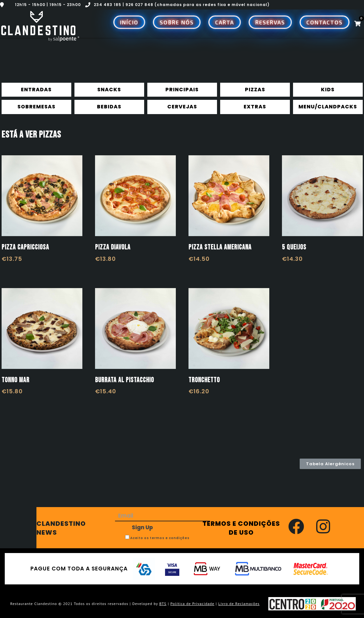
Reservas (270, 22)
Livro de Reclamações (239, 604)
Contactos (325, 22)
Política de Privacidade (192, 604)
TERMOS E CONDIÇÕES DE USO (241, 528)
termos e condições (170, 538)
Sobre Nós (177, 22)
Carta (225, 22)
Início (129, 22)
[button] (330, 464)
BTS (163, 604)
